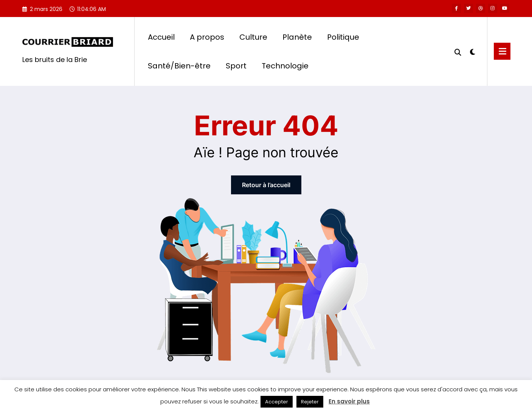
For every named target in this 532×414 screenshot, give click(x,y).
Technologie (285, 66)
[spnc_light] (473, 51)
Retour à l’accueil (266, 185)
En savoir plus (349, 401)
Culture (253, 37)
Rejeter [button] (310, 402)
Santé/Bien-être (179, 66)
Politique (343, 37)
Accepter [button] (277, 402)
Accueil (161, 37)
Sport (236, 66)
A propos (207, 37)
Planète (297, 37)
